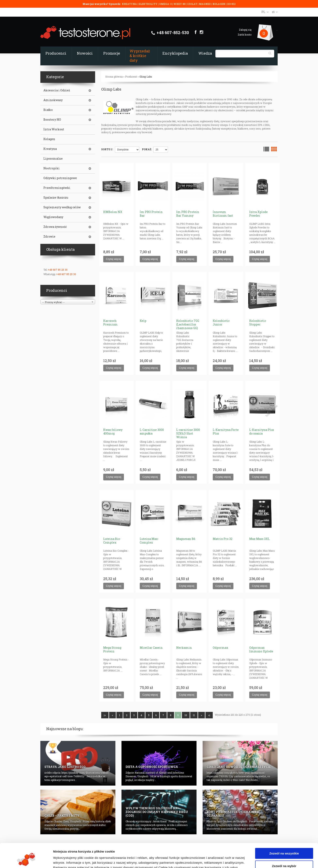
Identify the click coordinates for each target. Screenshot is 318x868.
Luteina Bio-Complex (112, 541)
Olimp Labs (146, 77)
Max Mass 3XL (259, 539)
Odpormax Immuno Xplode (261, 649)
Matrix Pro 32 (223, 539)
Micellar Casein (151, 648)
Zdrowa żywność (55, 227)
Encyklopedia (175, 53)
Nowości (85, 53)
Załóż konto (245, 35)
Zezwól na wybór (284, 845)
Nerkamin (184, 648)
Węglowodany (53, 217)
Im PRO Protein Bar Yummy (188, 214)
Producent (131, 77)
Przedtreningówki (57, 188)
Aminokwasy (53, 100)
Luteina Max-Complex (149, 541)
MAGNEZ (205, 4)
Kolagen (49, 139)
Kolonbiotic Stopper (258, 323)
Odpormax (220, 648)
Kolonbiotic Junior (221, 323)
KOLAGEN (219, 4)
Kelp (143, 321)
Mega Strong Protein (112, 649)
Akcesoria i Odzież (57, 90)
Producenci (56, 53)
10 (186, 715)
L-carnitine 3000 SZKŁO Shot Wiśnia (188, 433)
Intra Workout (54, 129)
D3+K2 (231, 4)
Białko (48, 110)
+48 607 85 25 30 (58, 270)
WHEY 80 (179, 4)
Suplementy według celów (62, 207)
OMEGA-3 (166, 4)
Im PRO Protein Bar (151, 214)
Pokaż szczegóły (216, 860)
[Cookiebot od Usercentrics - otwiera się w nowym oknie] (26, 860)
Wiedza (205, 53)
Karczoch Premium (110, 323)
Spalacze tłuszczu (56, 198)
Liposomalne (53, 159)
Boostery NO (52, 120)
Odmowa (284, 858)
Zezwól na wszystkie (284, 833)
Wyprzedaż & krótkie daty (140, 56)
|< (105, 715)
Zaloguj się (245, 30)
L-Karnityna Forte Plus (226, 432)
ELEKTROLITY (148, 4)
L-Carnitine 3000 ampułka (152, 432)
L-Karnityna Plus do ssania (262, 432)
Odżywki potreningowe (60, 178)
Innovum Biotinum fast (223, 214)
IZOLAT (192, 4)
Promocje (112, 53)
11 (194, 715)
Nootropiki (52, 168)
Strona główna (114, 77)
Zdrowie (49, 237)
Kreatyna (50, 149)
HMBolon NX (113, 212)
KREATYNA (130, 4)
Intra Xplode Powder (258, 214)
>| (209, 715)
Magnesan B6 (186, 539)
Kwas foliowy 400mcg (113, 432)
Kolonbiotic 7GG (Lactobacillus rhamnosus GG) (188, 324)
